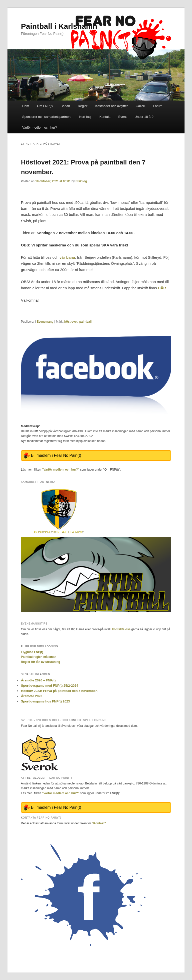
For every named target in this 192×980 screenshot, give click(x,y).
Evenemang (45, 322)
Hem (26, 106)
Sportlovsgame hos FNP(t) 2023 (45, 701)
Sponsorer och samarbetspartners (47, 117)
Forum (158, 106)
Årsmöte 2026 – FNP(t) (38, 680)
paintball (85, 322)
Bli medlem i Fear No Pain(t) (56, 455)
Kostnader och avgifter (111, 106)
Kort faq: (85, 117)
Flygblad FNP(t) (32, 652)
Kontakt (105, 117)
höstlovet (71, 322)
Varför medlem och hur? (40, 127)
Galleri (140, 106)
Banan (65, 106)
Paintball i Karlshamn (59, 26)
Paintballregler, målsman (39, 657)
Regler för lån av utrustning (41, 662)
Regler (82, 106)
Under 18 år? (144, 117)
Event (122, 117)
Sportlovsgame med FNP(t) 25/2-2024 (50, 686)
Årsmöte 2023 (32, 696)
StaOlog (81, 181)
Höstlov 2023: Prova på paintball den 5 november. (59, 691)
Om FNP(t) (45, 106)
